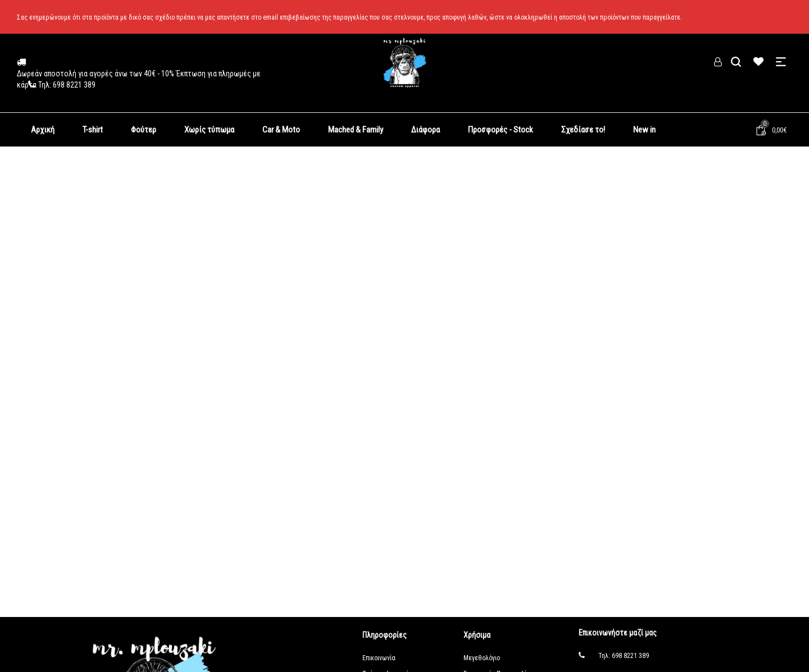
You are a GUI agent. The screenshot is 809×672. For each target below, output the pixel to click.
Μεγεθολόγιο (482, 658)
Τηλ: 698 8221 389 (624, 656)
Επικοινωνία (379, 658)
